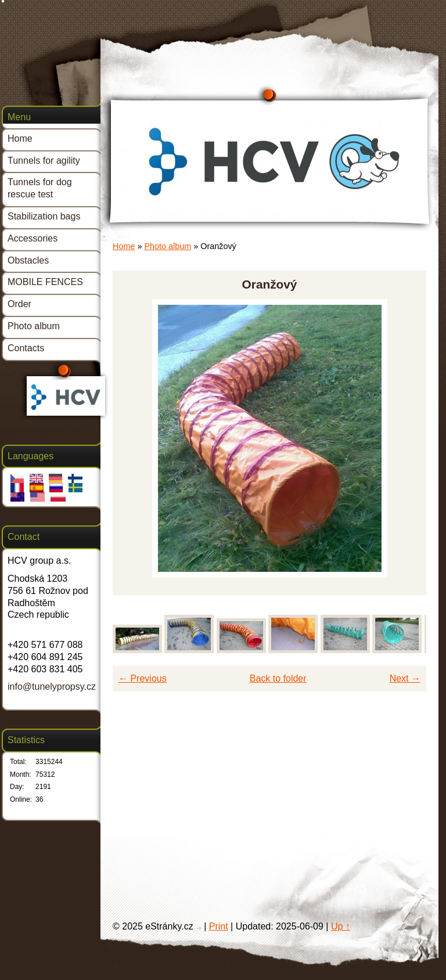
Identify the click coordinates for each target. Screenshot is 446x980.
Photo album (168, 246)
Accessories (33, 238)
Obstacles (28, 260)
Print (219, 926)
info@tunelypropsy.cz (52, 687)
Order (19, 304)
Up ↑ (341, 926)
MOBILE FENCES (45, 282)
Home (124, 246)
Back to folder (278, 678)
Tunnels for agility (44, 161)
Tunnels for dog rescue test (40, 188)
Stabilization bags (44, 216)
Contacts (26, 348)
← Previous (143, 678)
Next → (405, 678)
